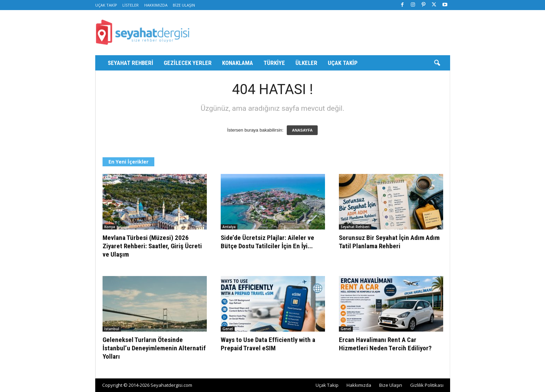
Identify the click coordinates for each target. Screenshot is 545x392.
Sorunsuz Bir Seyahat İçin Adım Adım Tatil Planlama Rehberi (389, 242)
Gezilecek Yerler (188, 63)
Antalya (229, 227)
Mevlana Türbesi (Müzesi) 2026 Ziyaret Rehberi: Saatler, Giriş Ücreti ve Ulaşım (152, 246)
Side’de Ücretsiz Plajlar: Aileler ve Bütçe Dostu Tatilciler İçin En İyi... (267, 242)
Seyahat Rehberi (131, 63)
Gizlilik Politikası (427, 385)
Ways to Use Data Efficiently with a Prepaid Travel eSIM (268, 344)
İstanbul (112, 329)
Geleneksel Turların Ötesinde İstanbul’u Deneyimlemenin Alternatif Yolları (154, 348)
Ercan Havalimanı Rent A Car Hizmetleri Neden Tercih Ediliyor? (385, 344)
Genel (228, 329)
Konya (110, 227)
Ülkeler (306, 63)
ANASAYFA (302, 130)
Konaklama (238, 63)
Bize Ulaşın (184, 5)
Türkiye (274, 63)
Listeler (131, 5)
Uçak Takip (106, 5)
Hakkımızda (156, 5)
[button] (437, 63)
